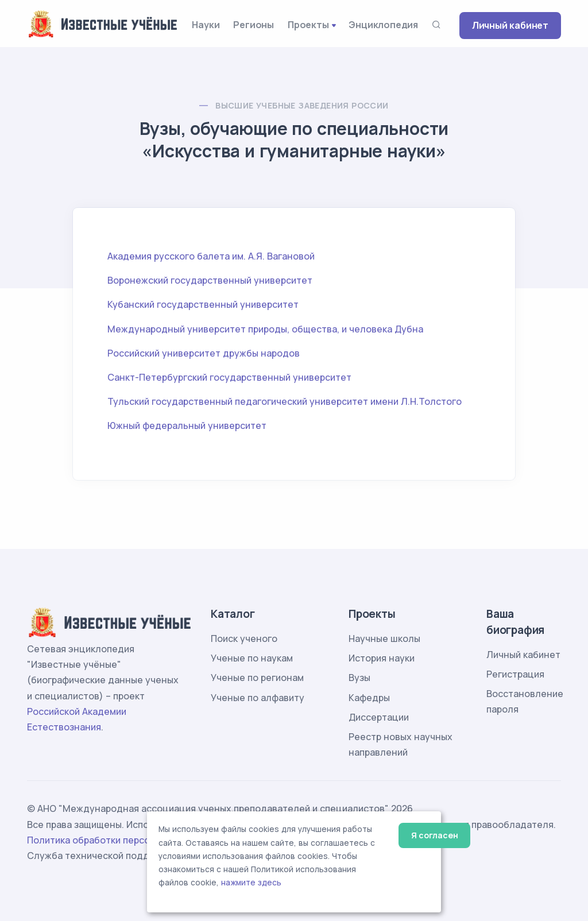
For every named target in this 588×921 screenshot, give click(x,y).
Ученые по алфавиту (258, 698)
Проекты (308, 25)
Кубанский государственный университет (203, 304)
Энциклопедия (383, 25)
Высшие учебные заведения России (302, 105)
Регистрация (515, 674)
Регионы (254, 25)
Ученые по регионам (257, 678)
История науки (382, 658)
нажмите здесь (251, 883)
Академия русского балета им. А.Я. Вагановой (211, 256)
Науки (206, 25)
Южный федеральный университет (187, 425)
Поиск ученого (244, 638)
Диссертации (379, 717)
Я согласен (434, 835)
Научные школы (384, 638)
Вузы (359, 678)
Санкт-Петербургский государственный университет (229, 377)
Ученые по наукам (252, 658)
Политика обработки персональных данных (126, 840)
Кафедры (369, 698)
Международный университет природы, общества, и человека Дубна (265, 329)
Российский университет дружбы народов (204, 353)
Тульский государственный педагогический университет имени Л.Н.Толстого (285, 401)
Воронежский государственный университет (210, 280)
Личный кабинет (510, 25)
